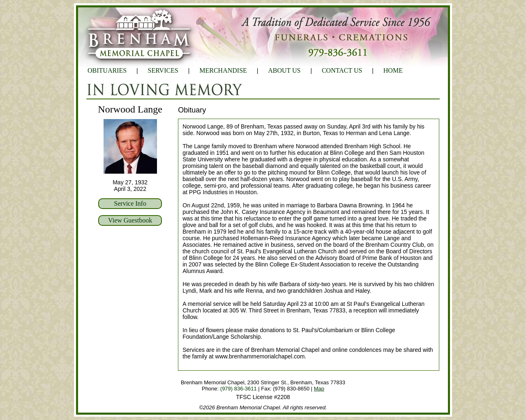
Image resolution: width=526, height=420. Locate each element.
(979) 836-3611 (239, 389)
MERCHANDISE (223, 70)
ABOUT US (284, 70)
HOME (393, 70)
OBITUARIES (107, 70)
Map (319, 389)
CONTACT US (342, 70)
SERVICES (163, 70)
